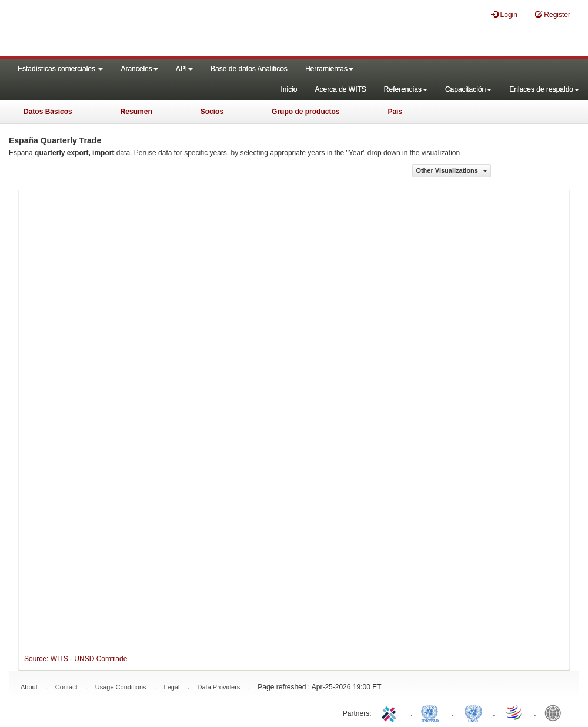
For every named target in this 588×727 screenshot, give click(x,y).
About (29, 687)
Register (553, 14)
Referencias (406, 89)
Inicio (289, 89)
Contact (66, 687)
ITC (391, 712)
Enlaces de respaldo (544, 89)
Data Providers (219, 687)
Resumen (136, 112)
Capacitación (468, 89)
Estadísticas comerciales (60, 69)
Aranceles (139, 69)
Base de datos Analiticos (249, 69)
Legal (172, 687)
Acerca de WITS (340, 89)
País (395, 112)
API (184, 69)
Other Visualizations (452, 170)
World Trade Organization (514, 712)
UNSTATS (473, 712)
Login (504, 14)
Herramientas (329, 69)
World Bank (556, 712)
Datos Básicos (48, 112)
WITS (118, 29)
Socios (212, 112)
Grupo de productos (305, 112)
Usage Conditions (121, 687)
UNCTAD (432, 712)
